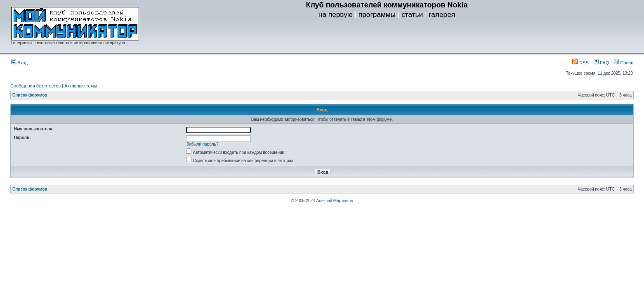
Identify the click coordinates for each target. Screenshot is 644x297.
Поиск (623, 63)
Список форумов (30, 95)
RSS (580, 63)
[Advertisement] (387, 38)
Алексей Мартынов (334, 201)
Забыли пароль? (202, 144)
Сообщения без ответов (35, 86)
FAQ (601, 63)
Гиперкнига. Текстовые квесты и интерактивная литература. (69, 43)
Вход (19, 63)
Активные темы (81, 86)
